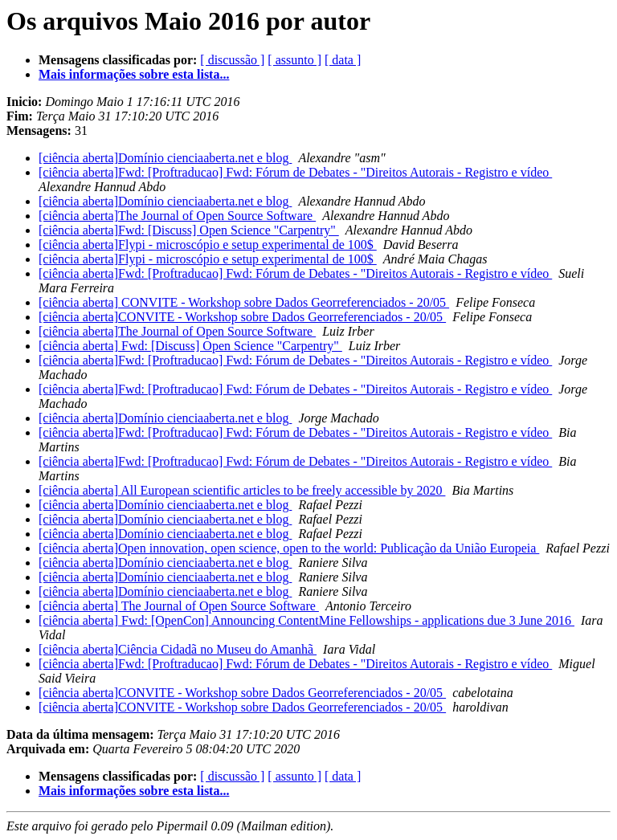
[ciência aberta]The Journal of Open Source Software (177, 216)
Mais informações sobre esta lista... (134, 74)
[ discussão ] (232, 60)
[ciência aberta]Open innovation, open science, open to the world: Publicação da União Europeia (289, 548)
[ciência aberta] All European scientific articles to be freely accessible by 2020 (242, 490)
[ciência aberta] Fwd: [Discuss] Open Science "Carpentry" (190, 346)
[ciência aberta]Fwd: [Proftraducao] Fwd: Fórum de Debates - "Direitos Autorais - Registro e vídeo (295, 172)
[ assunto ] (294, 60)
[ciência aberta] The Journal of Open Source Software (179, 606)
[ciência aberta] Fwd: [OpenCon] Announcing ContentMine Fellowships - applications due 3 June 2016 (306, 620)
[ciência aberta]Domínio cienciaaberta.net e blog (165, 158)
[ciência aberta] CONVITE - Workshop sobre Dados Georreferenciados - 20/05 (244, 302)
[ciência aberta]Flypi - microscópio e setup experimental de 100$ (208, 245)
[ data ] (343, 60)
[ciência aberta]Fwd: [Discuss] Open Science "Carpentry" (189, 230)
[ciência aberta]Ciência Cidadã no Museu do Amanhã (178, 649)
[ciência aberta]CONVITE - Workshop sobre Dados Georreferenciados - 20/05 (242, 317)
